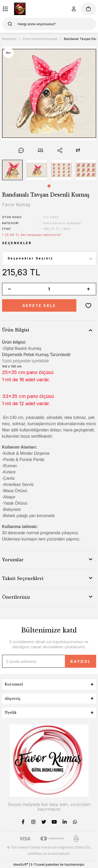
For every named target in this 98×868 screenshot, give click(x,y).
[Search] (49, 24)
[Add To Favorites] (88, 305)
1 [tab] (49, 186)
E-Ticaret (38, 864)
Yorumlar (13, 560)
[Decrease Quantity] (10, 289)
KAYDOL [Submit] (81, 661)
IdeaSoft (21, 864)
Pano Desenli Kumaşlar (62, 223)
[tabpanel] (12, 170)
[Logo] (20, 9)
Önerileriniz (16, 597)
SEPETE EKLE (39, 306)
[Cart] (88, 9)
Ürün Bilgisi (16, 330)
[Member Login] (74, 9)
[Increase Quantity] (89, 289)
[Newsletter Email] (49, 661)
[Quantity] (49, 289)
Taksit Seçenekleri (23, 578)
